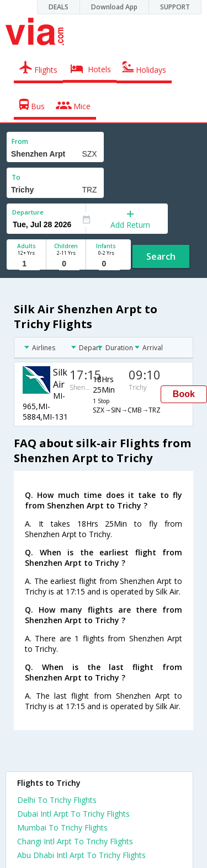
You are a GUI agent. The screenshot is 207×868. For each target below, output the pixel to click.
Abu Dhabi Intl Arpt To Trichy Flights (81, 855)
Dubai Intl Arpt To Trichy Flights (73, 814)
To (16, 177)
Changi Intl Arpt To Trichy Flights (75, 841)
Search (161, 256)
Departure (28, 212)
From (20, 141)
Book (184, 394)
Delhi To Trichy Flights (57, 800)
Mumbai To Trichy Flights (62, 827)
